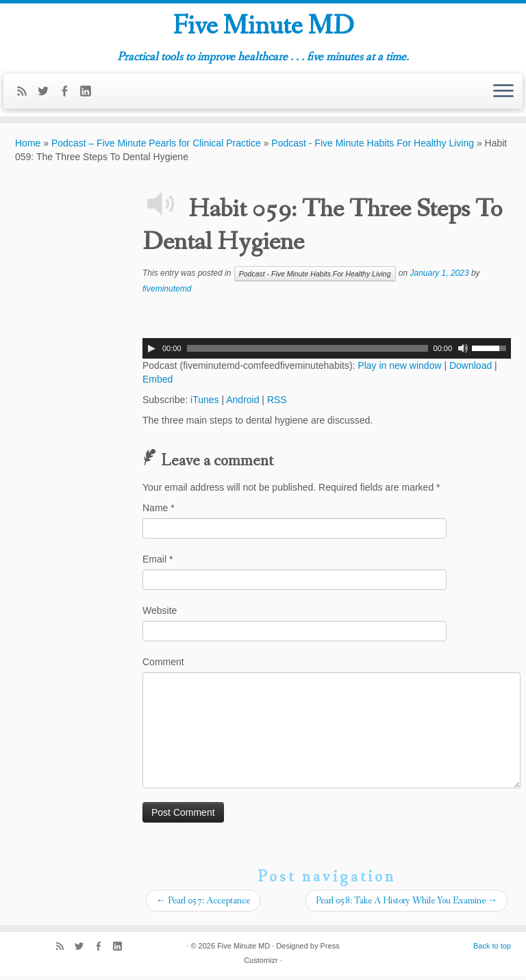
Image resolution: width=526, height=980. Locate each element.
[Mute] (463, 352)
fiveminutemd (167, 293)
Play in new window (399, 370)
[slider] (308, 352)
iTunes (205, 404)
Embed (158, 383)
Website (160, 615)
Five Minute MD (263, 27)
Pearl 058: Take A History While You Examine (406, 905)
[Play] (151, 352)
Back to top (492, 950)
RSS (277, 404)
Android (242, 404)
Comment (163, 666)
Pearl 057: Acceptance (203, 905)
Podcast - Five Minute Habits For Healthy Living (373, 147)
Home (28, 147)
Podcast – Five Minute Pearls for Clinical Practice (156, 147)
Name (159, 512)
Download (471, 370)
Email (158, 563)
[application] (327, 352)
